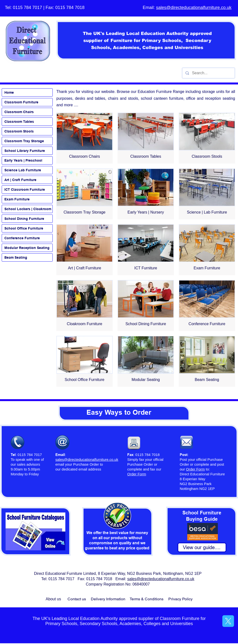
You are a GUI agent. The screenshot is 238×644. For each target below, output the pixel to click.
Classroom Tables (19, 122)
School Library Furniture (25, 151)
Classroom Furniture (21, 102)
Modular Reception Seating (27, 248)
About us (53, 599)
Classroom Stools (19, 131)
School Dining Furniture (24, 219)
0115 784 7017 (27, 8)
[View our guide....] (202, 547)
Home (9, 92)
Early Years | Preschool (23, 160)
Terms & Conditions (147, 599)
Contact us (77, 599)
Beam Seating (16, 257)
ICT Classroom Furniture (25, 190)
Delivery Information (108, 599)
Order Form (195, 469)
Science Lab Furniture (23, 170)
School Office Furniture (24, 228)
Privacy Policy (180, 599)
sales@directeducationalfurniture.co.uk (194, 8)
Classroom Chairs (19, 112)
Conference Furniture (22, 238)
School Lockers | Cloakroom (28, 209)
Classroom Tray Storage (24, 141)
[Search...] (208, 73)
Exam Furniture (17, 199)
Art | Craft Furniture (20, 180)
